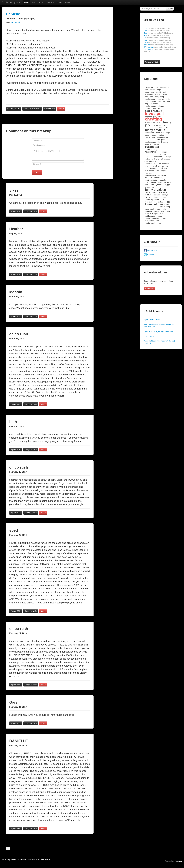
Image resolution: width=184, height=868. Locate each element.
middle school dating (153, 218)
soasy (147, 135)
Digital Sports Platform (152, 320)
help (147, 104)
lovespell (151, 204)
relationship (150, 152)
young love (153, 197)
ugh (169, 101)
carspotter (152, 147)
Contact (68, 2)
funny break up (155, 190)
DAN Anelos (160, 47)
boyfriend (154, 104)
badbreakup (159, 178)
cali (164, 92)
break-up (148, 157)
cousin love (149, 92)
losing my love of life (153, 122)
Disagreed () (31, 211)
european (158, 157)
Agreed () (16, 211)
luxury (147, 187)
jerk (148, 125)
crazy (157, 211)
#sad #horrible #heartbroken (156, 175)
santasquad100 (151, 164)
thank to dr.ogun (151, 214)
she (146, 90)
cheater (157, 195)
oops (159, 90)
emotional (149, 94)
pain (168, 99)
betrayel (165, 195)
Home (26, 2)
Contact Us (149, 289)
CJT (157, 38)
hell (166, 127)
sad (151, 97)
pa (163, 166)
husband (163, 192)
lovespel (148, 144)
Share (60, 2)
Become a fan (150, 250)
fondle (153, 90)
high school (157, 125)
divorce (161, 106)
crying (166, 125)
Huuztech (178, 861)
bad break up (150, 99)
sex (165, 154)
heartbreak (150, 137)
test (156, 87)
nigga (165, 152)
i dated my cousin (152, 199)
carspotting (159, 97)
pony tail (162, 101)
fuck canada (165, 204)
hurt (161, 214)
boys (168, 133)
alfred (158, 35)
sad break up (150, 216)
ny (146, 197)
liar (165, 218)
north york (160, 133)
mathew (158, 45)
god (146, 168)
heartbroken (151, 192)
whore (153, 182)
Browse (50, 2)
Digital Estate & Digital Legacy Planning (158, 332)
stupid (158, 92)
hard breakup (165, 207)
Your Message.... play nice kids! (58, 155)
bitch (169, 211)
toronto (156, 144)
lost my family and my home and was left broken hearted (157, 160)
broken (148, 108)
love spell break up (152, 166)
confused (163, 168)
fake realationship (152, 221)
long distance (159, 202)
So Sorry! (13, 109)
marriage (148, 173)
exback (162, 135)
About (41, 2)
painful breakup (151, 223)
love (163, 211)
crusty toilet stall (151, 180)
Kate (157, 40)
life (153, 187)
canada (163, 180)
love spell (154, 114)
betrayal (153, 168)
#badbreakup (163, 137)
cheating (153, 119)
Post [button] (34, 2)
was (147, 185)
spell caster (149, 133)
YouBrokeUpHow (11, 2)
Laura (158, 42)
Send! (37, 172)
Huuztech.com (149, 336)
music (168, 185)
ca (167, 166)
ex (160, 223)
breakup (163, 197)
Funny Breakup (32, 109)
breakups (168, 157)
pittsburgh (149, 87)
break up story (150, 101)
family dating (163, 142)
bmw (160, 182)
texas (165, 94)
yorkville (159, 185)
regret (164, 171)
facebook (149, 211)
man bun (148, 202)
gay (159, 154)
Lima (157, 28)
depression (164, 87)
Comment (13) (49, 109)
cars (152, 185)
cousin (154, 135)
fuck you (161, 99)
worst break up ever (153, 209)
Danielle (13, 14)
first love (148, 195)
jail (19, 22)
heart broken (157, 127)
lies (146, 97)
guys (147, 182)
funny (167, 122)
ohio (163, 199)
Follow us (149, 254)
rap (158, 171)
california (168, 182)
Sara (158, 31)
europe (158, 94)
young (160, 216)
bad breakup (158, 108)
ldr (159, 152)
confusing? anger (152, 149)
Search (170, 9)
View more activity (152, 62)
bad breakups (150, 142)
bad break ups (150, 106)
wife (164, 209)
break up (148, 178)
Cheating (14, 22)
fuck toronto (149, 171)
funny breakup (155, 130)
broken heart (164, 164)
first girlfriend (162, 140)
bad (169, 202)
